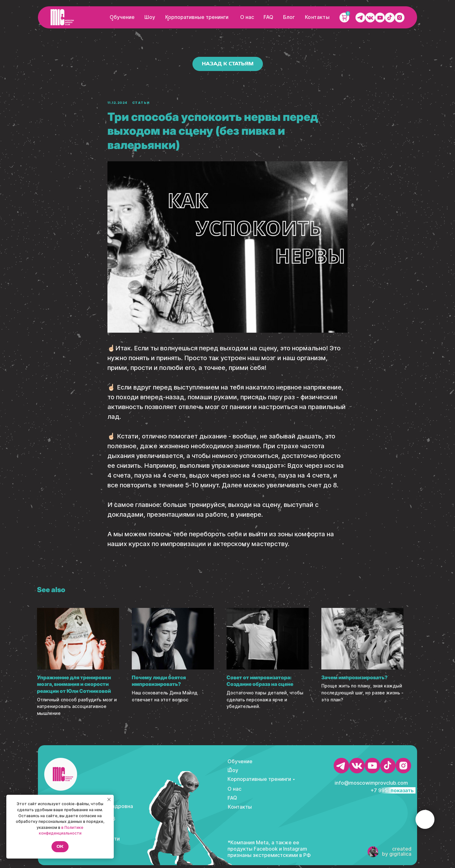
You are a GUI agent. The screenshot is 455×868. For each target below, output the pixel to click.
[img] (62, 17)
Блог (289, 17)
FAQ (268, 17)
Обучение (122, 17)
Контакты (317, 17)
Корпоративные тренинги (197, 17)
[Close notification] (109, 800)
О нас (247, 17)
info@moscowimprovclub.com (371, 786)
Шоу (150, 17)
